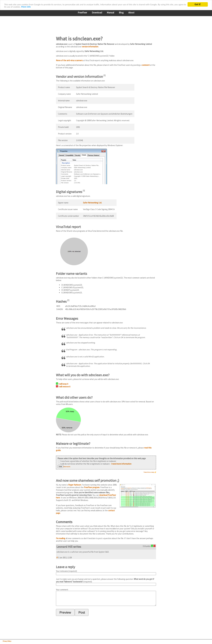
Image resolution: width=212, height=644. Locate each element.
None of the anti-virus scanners (69, 60)
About (131, 13)
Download (97, 13)
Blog (121, 13)
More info (26, 7)
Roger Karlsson (75, 485)
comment (146, 65)
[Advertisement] (105, 24)
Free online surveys (149, 472)
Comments (64, 522)
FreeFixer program (92, 487)
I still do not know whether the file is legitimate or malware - (95, 464)
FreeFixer (82, 13)
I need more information (121, 464)
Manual (110, 13)
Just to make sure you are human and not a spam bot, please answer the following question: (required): (106, 582)
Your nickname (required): (106, 572)
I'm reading (61, 538)
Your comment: (106, 598)
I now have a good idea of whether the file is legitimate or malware (87, 461)
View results (67, 467)
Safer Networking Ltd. (92, 203)
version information (90, 47)
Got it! (198, 4)
